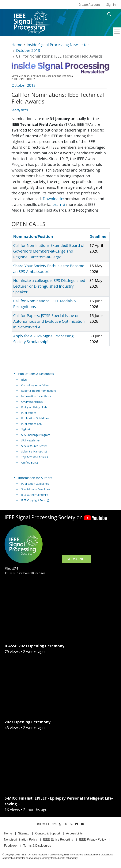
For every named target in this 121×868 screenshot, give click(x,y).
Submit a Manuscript (34, 451)
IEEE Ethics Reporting (58, 840)
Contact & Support (48, 833)
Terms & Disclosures (37, 846)
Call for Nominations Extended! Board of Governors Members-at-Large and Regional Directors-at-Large (49, 251)
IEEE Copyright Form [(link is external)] (35, 500)
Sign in (111, 5)
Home (17, 45)
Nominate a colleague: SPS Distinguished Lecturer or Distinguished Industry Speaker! (49, 286)
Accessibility (74, 833)
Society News (20, 110)
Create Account (89, 5)
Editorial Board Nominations (39, 391)
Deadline (98, 236)
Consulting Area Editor (35, 385)
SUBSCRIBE (77, 559)
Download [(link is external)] (53, 199)
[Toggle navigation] (117, 32)
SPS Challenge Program (36, 435)
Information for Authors (36, 396)
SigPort (26, 429)
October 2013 (28, 50)
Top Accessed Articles (35, 457)
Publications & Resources (36, 374)
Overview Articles (32, 402)
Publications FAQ (32, 424)
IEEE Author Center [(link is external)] (34, 495)
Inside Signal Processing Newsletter (58, 45)
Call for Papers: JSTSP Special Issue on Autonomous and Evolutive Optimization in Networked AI (49, 321)
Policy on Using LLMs (34, 407)
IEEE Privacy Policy (93, 840)
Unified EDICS (30, 462)
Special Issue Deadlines (36, 489)
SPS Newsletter (31, 440)
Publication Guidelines (35, 418)
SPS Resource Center (34, 446)
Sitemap (24, 833)
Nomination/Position (33, 236)
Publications (29, 413)
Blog (24, 380)
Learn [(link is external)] (59, 204)
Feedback (11, 846)
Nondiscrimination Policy (21, 840)
